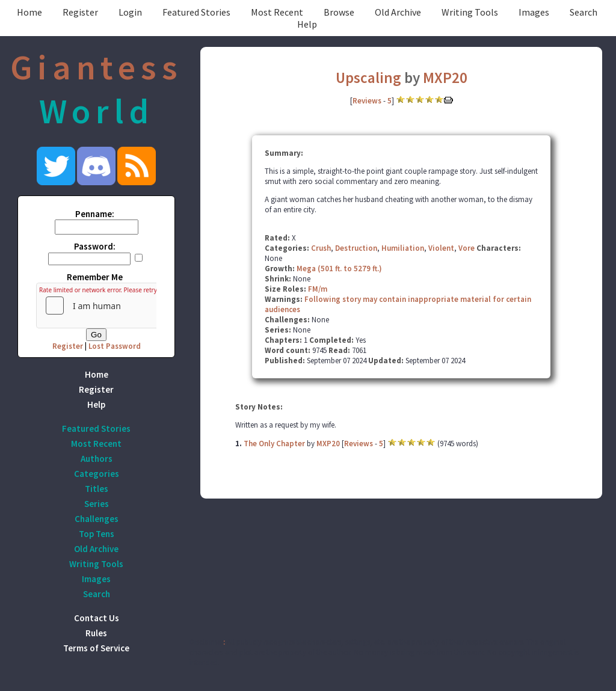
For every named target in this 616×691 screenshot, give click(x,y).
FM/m (318, 289)
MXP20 (445, 78)
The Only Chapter (274, 444)
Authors (97, 459)
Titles (97, 489)
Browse (339, 12)
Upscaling (368, 78)
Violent (441, 248)
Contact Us (97, 618)
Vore (467, 248)
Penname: (95, 214)
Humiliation (403, 248)
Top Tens (97, 534)
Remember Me (95, 277)
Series (97, 504)
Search (584, 12)
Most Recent (277, 12)
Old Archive (398, 12)
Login (130, 12)
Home (29, 12)
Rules (96, 633)
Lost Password (115, 346)
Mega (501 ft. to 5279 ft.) (339, 269)
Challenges (97, 519)
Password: (95, 246)
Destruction (356, 248)
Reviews (367, 101)
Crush (321, 248)
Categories (97, 474)
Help (307, 24)
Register (80, 12)
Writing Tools (470, 12)
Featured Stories (196, 12)
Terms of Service (96, 648)
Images (534, 12)
